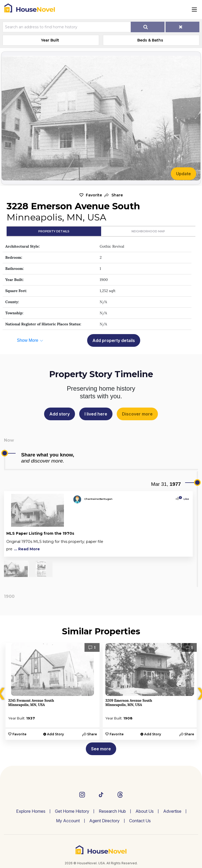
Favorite (94, 195)
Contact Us (140, 821)
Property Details (54, 231)
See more (101, 749)
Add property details (114, 340)
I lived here (96, 414)
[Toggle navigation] (194, 10)
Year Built (50, 40)
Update (184, 174)
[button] (114, 195)
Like (185, 499)
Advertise (172, 811)
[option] (53, 691)
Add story (60, 414)
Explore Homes (31, 811)
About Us (145, 811)
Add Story (55, 734)
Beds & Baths (150, 40)
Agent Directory (104, 821)
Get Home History (72, 811)
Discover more (137, 414)
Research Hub (112, 811)
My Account (68, 821)
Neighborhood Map (148, 231)
